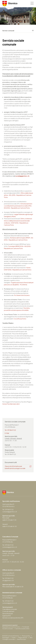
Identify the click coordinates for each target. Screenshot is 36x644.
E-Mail (7, 433)
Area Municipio (22, 639)
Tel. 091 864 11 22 (10, 430)
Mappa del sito (23, 638)
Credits (14, 638)
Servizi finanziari (8, 613)
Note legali (6, 638)
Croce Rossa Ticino (20, 319)
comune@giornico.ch (10, 512)
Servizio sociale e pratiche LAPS (13, 618)
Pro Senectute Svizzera (22, 295)
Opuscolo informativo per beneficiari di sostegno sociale (15, 467)
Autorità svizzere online (22, 629)
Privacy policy (26, 636)
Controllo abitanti (8, 611)
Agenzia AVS (7, 616)
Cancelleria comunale (10, 609)
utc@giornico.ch (8, 580)
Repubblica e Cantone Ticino (11, 627)
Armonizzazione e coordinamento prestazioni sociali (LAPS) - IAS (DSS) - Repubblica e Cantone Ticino (18, 206)
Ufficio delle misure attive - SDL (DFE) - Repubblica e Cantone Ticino (18, 195)
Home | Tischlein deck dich (11, 404)
